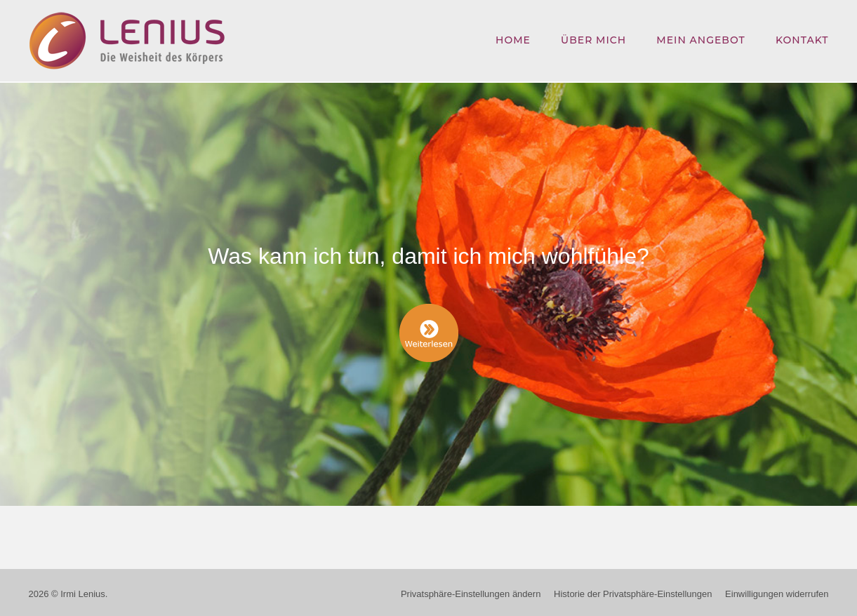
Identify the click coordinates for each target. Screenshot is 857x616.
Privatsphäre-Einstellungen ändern (471, 590)
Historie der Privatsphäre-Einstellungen (633, 590)
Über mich (593, 40)
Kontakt (802, 40)
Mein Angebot (700, 40)
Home (513, 40)
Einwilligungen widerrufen (777, 590)
